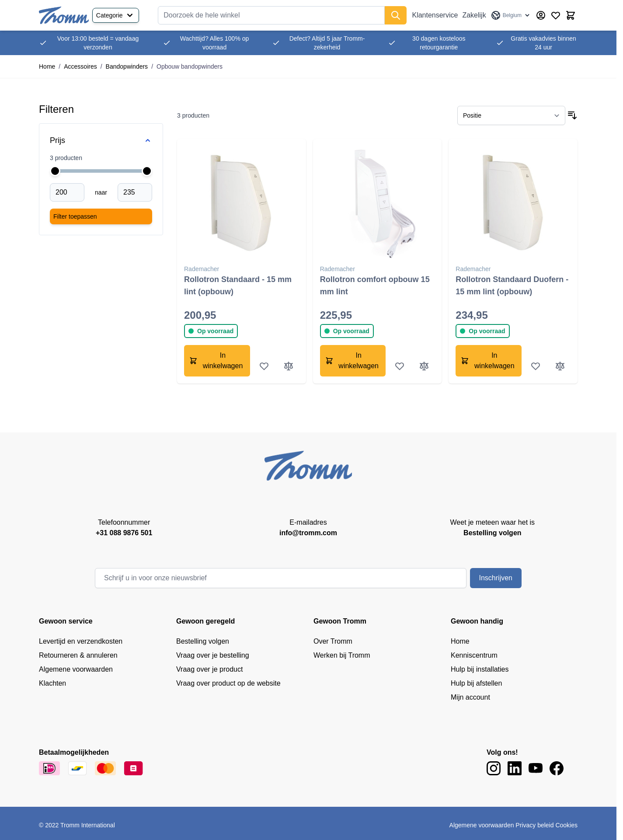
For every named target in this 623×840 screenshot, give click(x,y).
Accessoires (80, 66)
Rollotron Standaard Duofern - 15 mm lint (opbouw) (512, 286)
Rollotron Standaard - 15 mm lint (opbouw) (238, 286)
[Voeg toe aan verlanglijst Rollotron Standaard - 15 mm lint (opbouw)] (264, 366)
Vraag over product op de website (228, 683)
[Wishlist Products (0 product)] (556, 15)
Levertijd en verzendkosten (81, 641)
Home (47, 66)
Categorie (116, 15)
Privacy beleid (534, 825)
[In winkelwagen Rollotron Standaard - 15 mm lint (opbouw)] (217, 361)
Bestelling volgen (203, 641)
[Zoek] (396, 15)
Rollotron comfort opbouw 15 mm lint (375, 286)
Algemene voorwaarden (76, 669)
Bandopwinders (127, 66)
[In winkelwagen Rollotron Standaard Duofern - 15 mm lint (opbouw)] (489, 361)
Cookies (566, 825)
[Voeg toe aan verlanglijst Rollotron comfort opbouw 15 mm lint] (400, 366)
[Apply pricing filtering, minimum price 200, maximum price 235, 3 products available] (101, 216)
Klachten (52, 683)
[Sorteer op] (511, 115)
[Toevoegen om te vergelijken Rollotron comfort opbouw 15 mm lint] (424, 366)
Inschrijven (496, 578)
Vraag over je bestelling (213, 655)
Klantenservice (435, 15)
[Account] (541, 15)
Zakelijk (474, 15)
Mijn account (470, 697)
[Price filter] (101, 140)
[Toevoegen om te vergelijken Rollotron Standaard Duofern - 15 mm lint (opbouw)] (560, 366)
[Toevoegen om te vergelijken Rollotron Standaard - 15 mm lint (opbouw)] (289, 366)
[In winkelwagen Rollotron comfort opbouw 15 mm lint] (353, 361)
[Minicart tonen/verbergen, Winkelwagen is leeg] (571, 15)
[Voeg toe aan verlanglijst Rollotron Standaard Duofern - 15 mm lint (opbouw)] (536, 366)
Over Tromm (333, 641)
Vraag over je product (209, 669)
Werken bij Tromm (342, 655)
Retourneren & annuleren (78, 655)
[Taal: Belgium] (511, 15)
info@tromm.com (308, 533)
